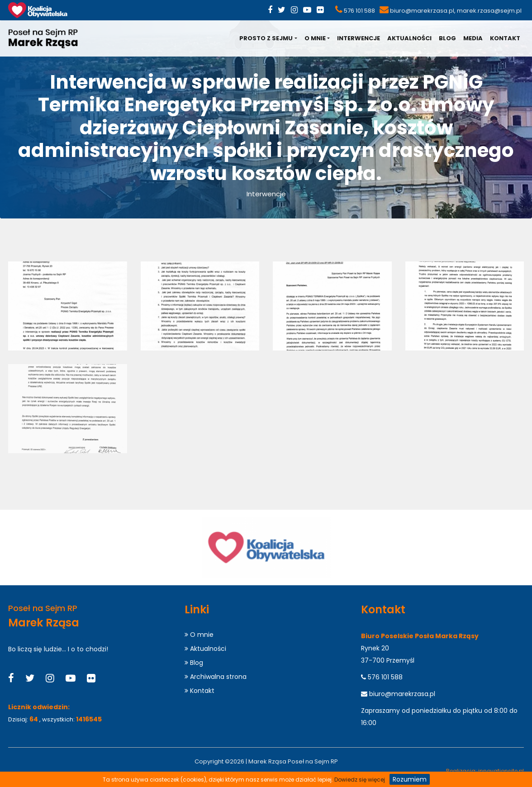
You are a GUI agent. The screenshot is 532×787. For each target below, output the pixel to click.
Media (473, 38)
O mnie (315, 38)
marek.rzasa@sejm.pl (489, 11)
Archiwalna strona (216, 677)
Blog (447, 38)
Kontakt (505, 38)
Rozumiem (410, 779)
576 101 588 (359, 11)
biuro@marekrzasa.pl (422, 11)
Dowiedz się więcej (360, 780)
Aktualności (409, 38)
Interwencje (359, 38)
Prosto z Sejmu (266, 38)
